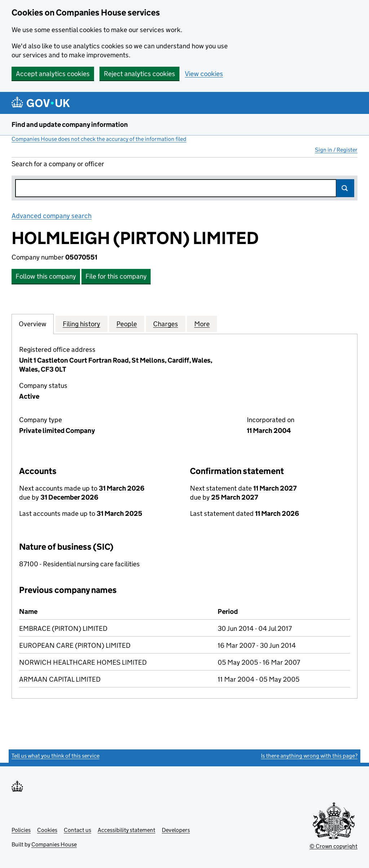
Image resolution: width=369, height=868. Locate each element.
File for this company (116, 276)
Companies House (54, 844)
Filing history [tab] (81, 324)
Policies (21, 830)
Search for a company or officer (58, 164)
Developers (176, 830)
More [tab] (202, 324)
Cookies (47, 830)
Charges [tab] (166, 324)
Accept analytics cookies (53, 74)
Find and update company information (70, 125)
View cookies (204, 74)
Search (345, 188)
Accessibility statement (126, 830)
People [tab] (127, 324)
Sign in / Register (336, 150)
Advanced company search (52, 216)
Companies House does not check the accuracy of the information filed (99, 139)
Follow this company (46, 276)
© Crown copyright (334, 846)
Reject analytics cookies (139, 74)
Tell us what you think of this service (55, 756)
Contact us (77, 830)
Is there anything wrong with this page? (309, 756)
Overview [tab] (33, 324)
